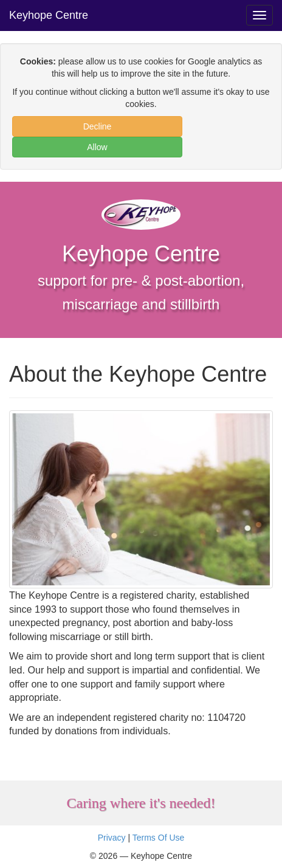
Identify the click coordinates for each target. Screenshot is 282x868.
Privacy (112, 838)
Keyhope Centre (49, 15)
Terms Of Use (159, 838)
